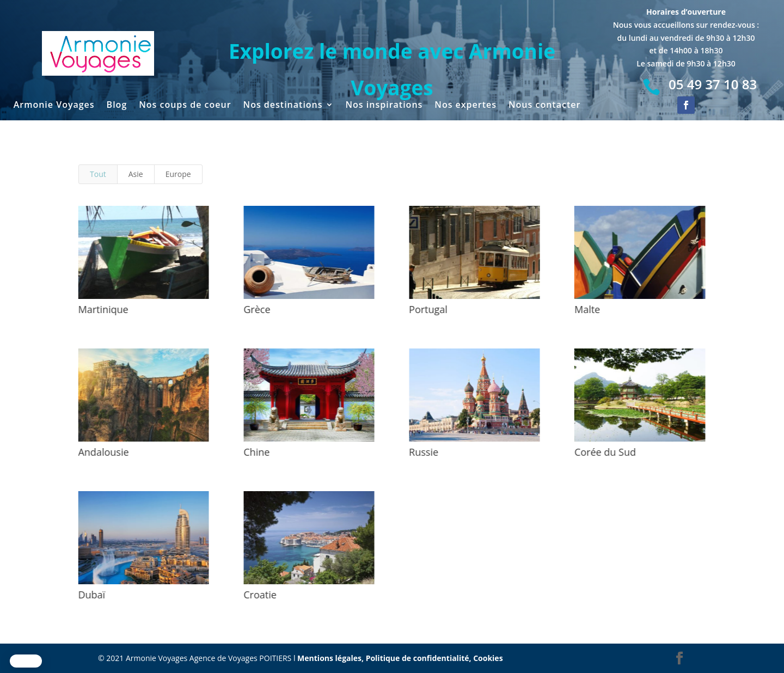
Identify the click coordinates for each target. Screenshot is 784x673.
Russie (422, 452)
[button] (26, 661)
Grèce (256, 309)
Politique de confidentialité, (420, 658)
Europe (178, 174)
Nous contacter (544, 106)
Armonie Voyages (54, 106)
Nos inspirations (384, 106)
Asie (136, 174)
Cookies (488, 658)
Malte (586, 309)
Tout (98, 174)
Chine (255, 452)
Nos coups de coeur (185, 106)
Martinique (102, 309)
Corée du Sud (604, 452)
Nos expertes (465, 106)
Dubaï (90, 595)
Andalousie (102, 452)
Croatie (259, 595)
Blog (117, 106)
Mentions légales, (332, 658)
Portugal (427, 309)
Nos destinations (283, 106)
